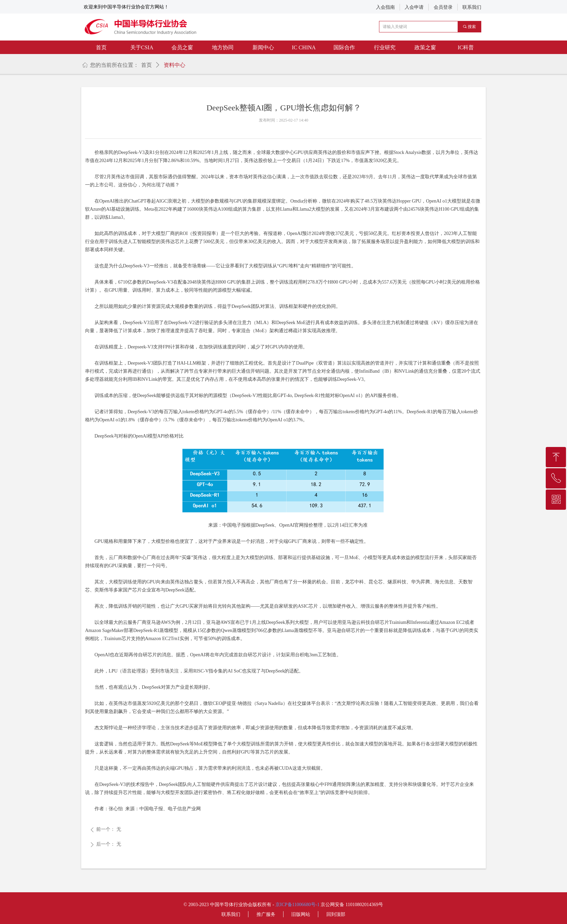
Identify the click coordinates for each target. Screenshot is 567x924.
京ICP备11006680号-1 (298, 905)
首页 (146, 65)
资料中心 (174, 65)
